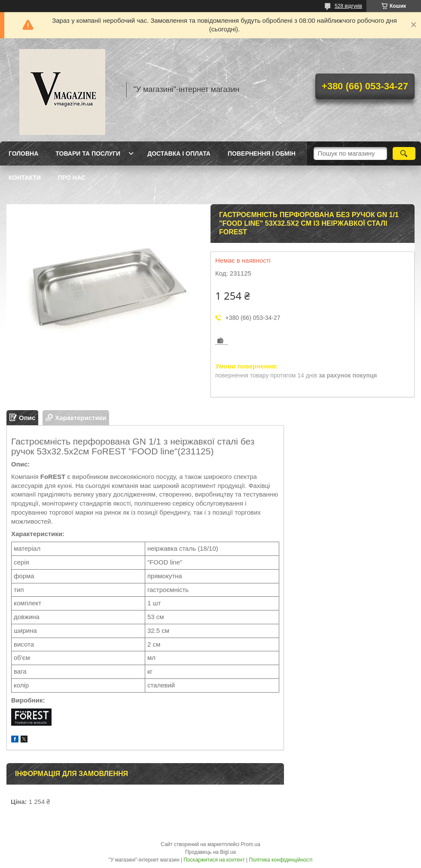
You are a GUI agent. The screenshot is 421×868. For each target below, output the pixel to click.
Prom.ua (251, 844)
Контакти (25, 178)
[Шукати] (404, 153)
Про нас (72, 178)
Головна (23, 153)
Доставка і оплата (179, 153)
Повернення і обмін (262, 153)
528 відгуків (348, 6)
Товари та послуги (88, 153)
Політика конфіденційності (281, 860)
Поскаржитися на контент (214, 860)
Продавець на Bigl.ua (210, 852)
